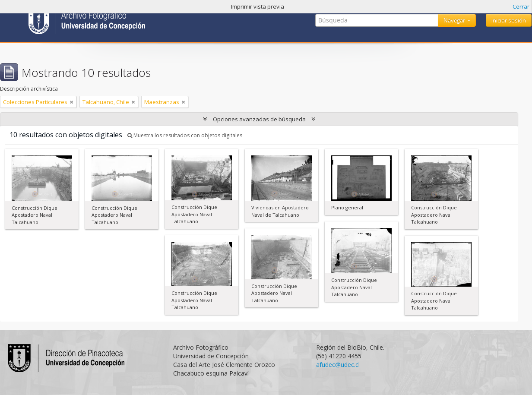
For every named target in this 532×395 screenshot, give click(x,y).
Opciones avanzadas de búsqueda (259, 119)
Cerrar (521, 6)
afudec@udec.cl (338, 365)
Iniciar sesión (509, 20)
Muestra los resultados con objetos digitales (185, 135)
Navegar (455, 20)
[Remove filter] (72, 102)
